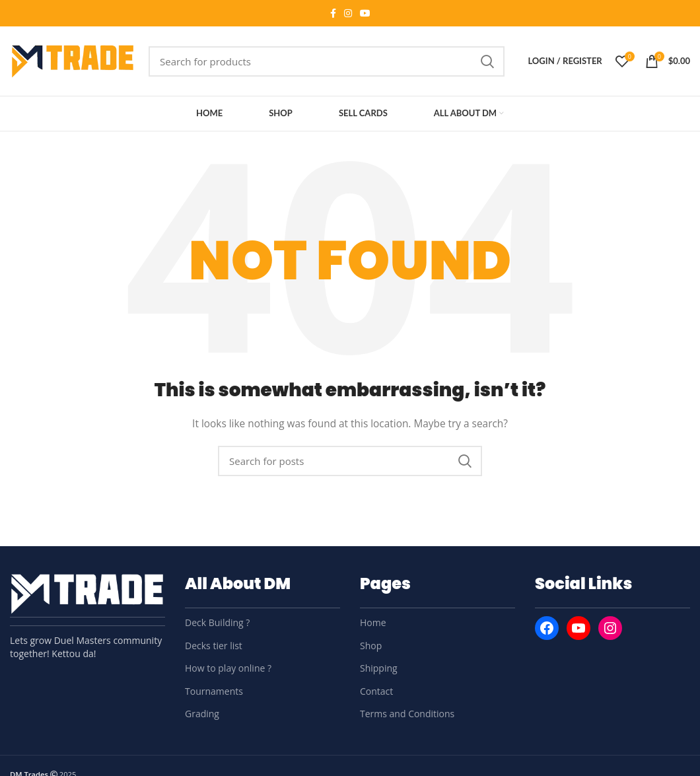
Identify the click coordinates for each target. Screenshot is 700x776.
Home (373, 622)
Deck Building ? (217, 622)
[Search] (327, 61)
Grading (202, 714)
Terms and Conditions (407, 714)
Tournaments (214, 691)
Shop (371, 646)
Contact (376, 691)
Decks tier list (214, 646)
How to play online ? (228, 668)
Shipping (379, 668)
